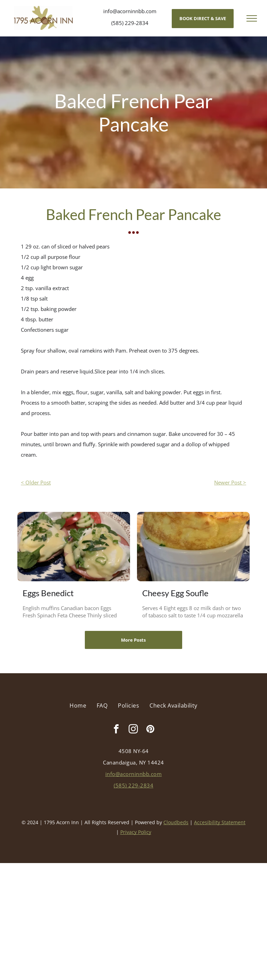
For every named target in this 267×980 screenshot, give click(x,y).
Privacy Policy (136, 832)
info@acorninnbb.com (130, 11)
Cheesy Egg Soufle (175, 593)
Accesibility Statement (220, 822)
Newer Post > (230, 482)
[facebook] (116, 730)
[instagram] (133, 730)
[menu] (252, 18)
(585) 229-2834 (130, 23)
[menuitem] (78, 706)
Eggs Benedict (48, 593)
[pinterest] (151, 730)
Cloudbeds (176, 822)
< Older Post (36, 482)
